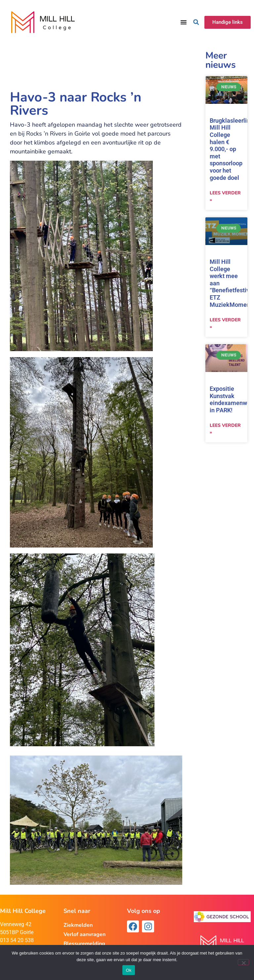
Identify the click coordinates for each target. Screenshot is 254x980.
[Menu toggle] (184, 22)
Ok (128, 970)
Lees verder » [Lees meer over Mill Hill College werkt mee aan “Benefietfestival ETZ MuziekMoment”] (225, 323)
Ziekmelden (78, 925)
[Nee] (243, 962)
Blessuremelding (84, 944)
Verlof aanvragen (85, 934)
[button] (196, 22)
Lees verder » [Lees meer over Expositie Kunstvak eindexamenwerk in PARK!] (225, 429)
